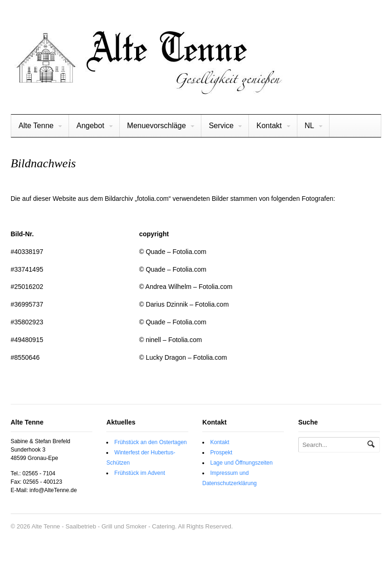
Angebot (90, 126)
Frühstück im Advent (140, 473)
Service (221, 126)
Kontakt (269, 126)
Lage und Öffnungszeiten (241, 463)
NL (309, 126)
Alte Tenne (36, 126)
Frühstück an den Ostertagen (150, 442)
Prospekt (221, 452)
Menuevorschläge (157, 126)
